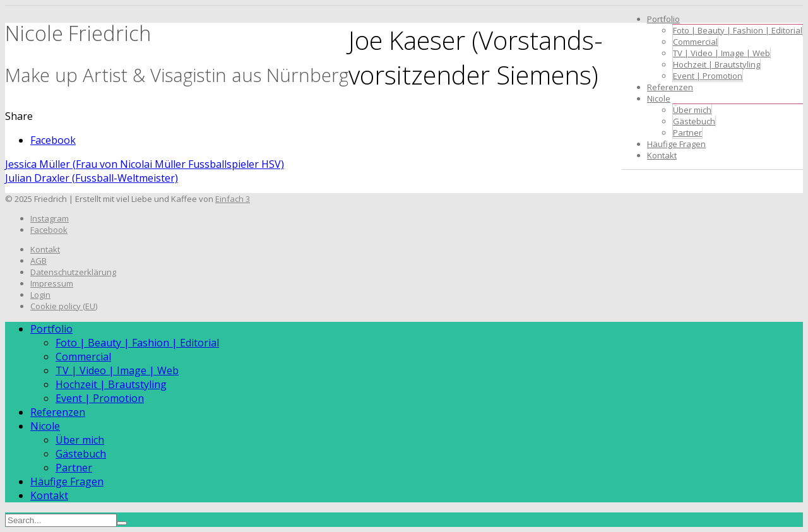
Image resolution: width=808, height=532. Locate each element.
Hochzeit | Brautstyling (716, 64)
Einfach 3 (233, 199)
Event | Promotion (708, 76)
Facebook (53, 140)
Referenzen (670, 87)
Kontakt (662, 155)
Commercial (695, 42)
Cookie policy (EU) (64, 306)
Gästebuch (694, 121)
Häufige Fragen (676, 144)
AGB (39, 261)
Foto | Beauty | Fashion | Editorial (738, 30)
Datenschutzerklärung (73, 272)
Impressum (52, 283)
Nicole (659, 98)
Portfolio (663, 19)
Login (40, 295)
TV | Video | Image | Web (722, 53)
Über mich (692, 110)
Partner (687, 133)
